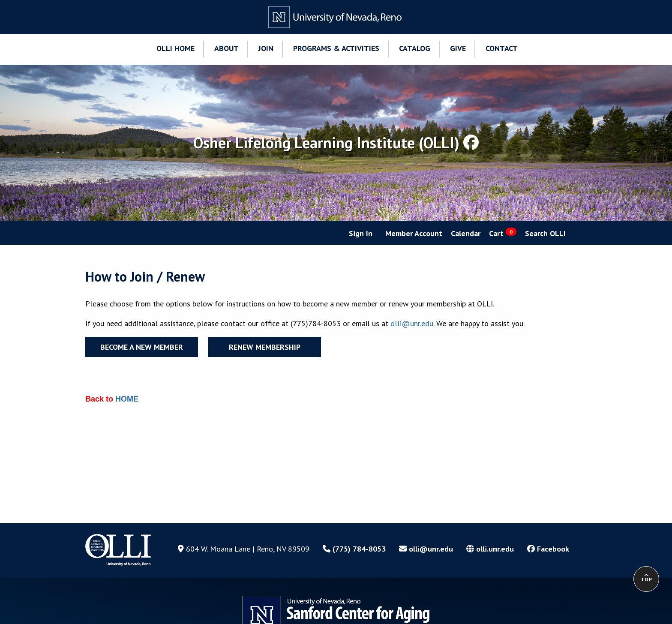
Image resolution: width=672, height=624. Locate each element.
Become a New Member (142, 347)
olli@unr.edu (412, 323)
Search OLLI (545, 233)
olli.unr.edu (490, 549)
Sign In (361, 233)
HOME (127, 399)
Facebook (548, 549)
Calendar (466, 233)
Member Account (414, 233)
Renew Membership (265, 347)
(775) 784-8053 (354, 549)
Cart (503, 233)
